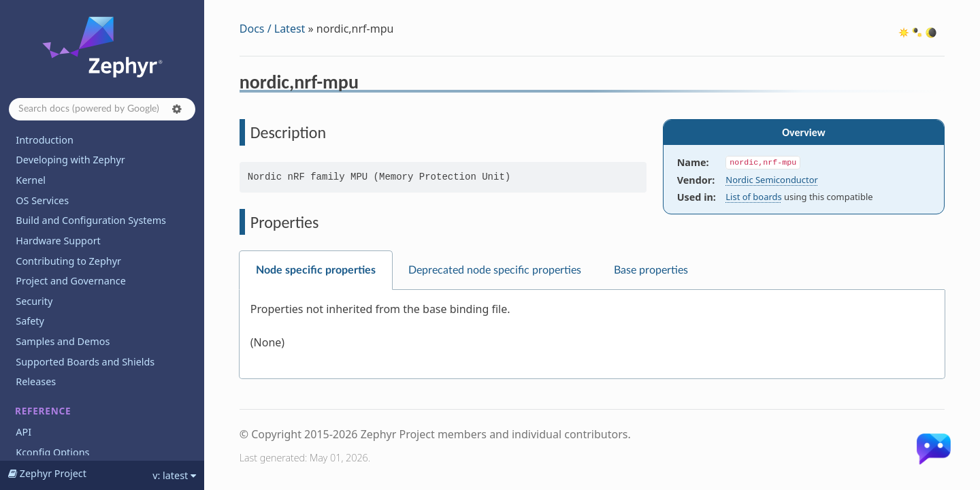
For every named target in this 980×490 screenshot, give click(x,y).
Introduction (45, 140)
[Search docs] (102, 109)
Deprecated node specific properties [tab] (495, 270)
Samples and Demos (63, 341)
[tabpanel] (592, 334)
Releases (36, 381)
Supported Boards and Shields (85, 362)
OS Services (42, 200)
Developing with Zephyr (70, 160)
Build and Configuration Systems (91, 220)
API (23, 432)
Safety (30, 321)
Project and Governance (70, 281)
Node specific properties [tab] (316, 270)
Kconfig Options (52, 452)
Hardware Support (58, 241)
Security (34, 301)
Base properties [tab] (651, 270)
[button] (177, 109)
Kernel (31, 180)
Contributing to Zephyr (68, 261)
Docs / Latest (273, 29)
